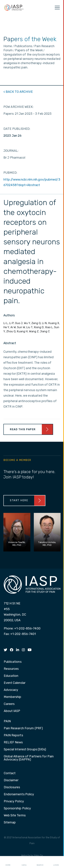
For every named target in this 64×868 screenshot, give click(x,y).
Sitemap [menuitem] (10, 823)
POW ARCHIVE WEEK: (18, 107)
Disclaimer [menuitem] (11, 780)
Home (8, 862)
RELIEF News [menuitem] (13, 742)
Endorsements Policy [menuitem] (19, 794)
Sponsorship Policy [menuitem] (17, 808)
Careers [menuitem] (9, 704)
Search (40, 862)
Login (56, 862)
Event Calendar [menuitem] (15, 683)
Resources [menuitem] (11, 669)
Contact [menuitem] (10, 773)
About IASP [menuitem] (12, 711)
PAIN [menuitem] (7, 721)
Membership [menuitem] (13, 697)
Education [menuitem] (11, 676)
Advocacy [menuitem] (11, 690)
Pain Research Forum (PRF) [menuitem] (23, 728)
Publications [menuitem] (13, 662)
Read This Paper (23, 429)
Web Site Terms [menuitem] (15, 816)
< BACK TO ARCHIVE (18, 92)
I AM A (24, 862)
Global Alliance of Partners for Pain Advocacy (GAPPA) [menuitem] (29, 758)
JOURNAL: (11, 151)
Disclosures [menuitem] (12, 787)
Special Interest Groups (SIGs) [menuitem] (25, 750)
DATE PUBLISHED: (17, 129)
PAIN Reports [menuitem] (13, 735)
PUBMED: (10, 173)
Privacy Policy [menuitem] (14, 801)
